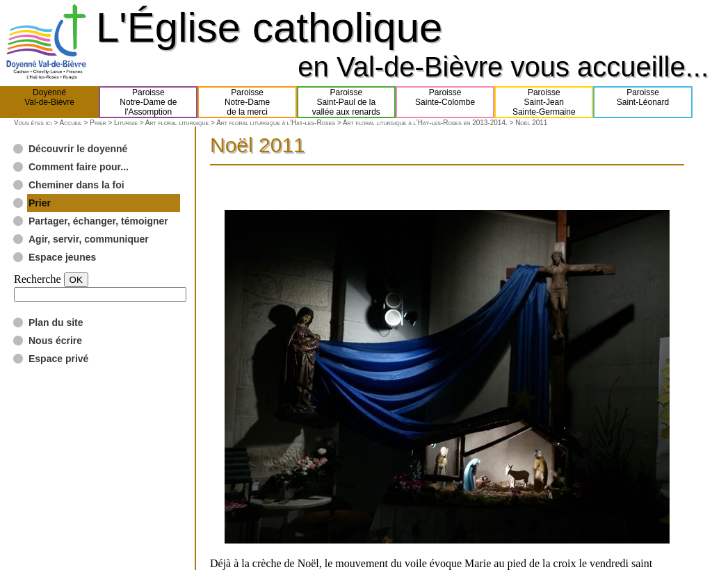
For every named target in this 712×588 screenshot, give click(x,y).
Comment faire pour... (79, 167)
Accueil (70, 123)
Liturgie (126, 123)
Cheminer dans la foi (76, 185)
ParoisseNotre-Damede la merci (247, 102)
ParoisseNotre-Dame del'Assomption (148, 102)
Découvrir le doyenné (78, 149)
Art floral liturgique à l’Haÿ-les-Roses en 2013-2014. (425, 123)
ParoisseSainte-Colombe (445, 102)
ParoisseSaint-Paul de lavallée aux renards (346, 102)
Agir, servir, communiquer (89, 239)
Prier (98, 123)
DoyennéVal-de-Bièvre (49, 102)
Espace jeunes (62, 257)
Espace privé (58, 359)
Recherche (38, 279)
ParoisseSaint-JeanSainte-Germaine (544, 102)
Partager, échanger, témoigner (98, 221)
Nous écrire (55, 341)
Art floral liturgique (177, 123)
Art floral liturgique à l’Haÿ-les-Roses (276, 123)
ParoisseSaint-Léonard (643, 102)
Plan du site (56, 322)
